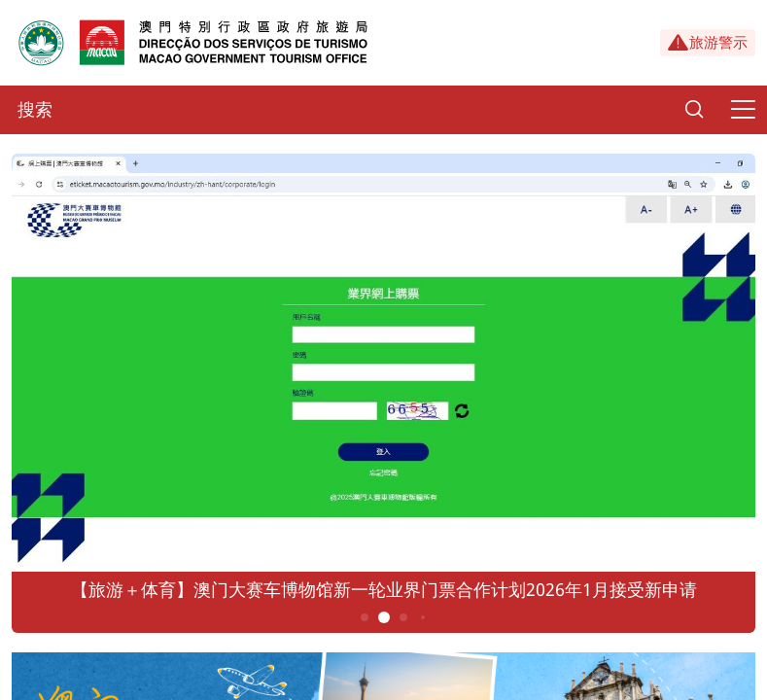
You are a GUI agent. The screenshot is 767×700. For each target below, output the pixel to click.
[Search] (694, 110)
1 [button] (364, 617)
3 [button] (403, 617)
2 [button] (383, 617)
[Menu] (743, 110)
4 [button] (422, 617)
